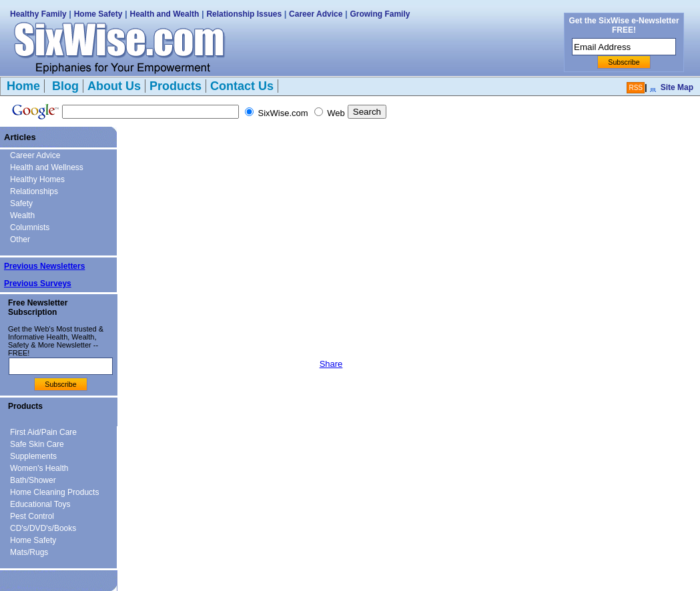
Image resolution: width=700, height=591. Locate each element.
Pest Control (32, 516)
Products (176, 86)
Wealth (22, 215)
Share (331, 364)
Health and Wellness (47, 167)
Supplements (33, 456)
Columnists (30, 227)
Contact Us (242, 86)
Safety (21, 203)
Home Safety (98, 14)
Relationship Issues (244, 14)
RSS (636, 88)
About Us (114, 86)
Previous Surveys (38, 283)
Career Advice (316, 14)
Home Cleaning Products (54, 492)
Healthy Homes (37, 179)
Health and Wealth (165, 14)
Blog (64, 86)
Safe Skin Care (37, 444)
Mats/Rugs (29, 552)
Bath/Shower (33, 480)
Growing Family (380, 14)
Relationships (34, 191)
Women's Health (39, 468)
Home (23, 86)
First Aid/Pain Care (43, 432)
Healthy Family (38, 14)
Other (20, 239)
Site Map (677, 87)
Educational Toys (40, 504)
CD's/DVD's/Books (43, 528)
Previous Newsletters (44, 266)
